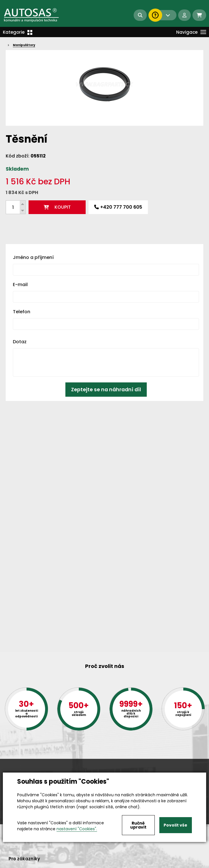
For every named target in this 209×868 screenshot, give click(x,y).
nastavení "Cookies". (77, 829)
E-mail (20, 285)
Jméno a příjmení (33, 257)
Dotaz (20, 342)
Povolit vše (175, 825)
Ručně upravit (138, 825)
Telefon (22, 312)
